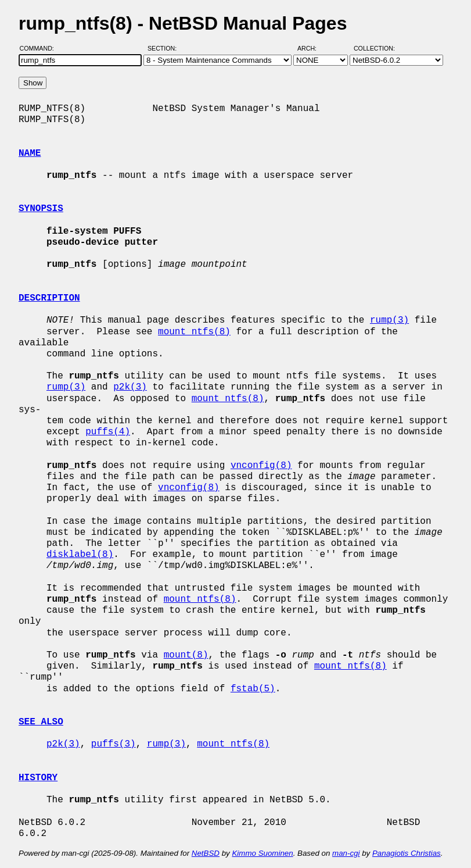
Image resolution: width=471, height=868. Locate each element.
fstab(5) (253, 689)
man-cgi (346, 853)
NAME (30, 153)
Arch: (312, 48)
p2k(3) (130, 387)
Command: (40, 48)
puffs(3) (114, 744)
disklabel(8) (80, 555)
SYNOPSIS (41, 209)
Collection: (374, 48)
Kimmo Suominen (262, 853)
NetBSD (206, 853)
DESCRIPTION (49, 298)
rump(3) (389, 320)
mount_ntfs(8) (194, 332)
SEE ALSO (41, 722)
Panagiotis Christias (407, 853)
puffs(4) (108, 432)
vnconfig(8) (261, 466)
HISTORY (38, 778)
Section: (165, 48)
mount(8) (186, 655)
